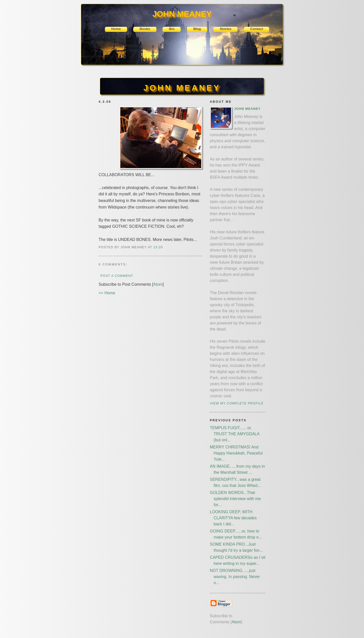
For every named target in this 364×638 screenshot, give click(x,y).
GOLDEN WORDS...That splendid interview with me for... (235, 499)
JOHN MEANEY (182, 88)
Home (116, 29)
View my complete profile (237, 403)
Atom (158, 284)
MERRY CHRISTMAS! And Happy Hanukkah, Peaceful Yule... (236, 453)
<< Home (107, 293)
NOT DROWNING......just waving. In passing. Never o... (235, 577)
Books (145, 29)
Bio (172, 29)
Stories (225, 29)
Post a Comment (117, 276)
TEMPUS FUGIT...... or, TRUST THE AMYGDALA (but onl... (235, 434)
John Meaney (247, 109)
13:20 (158, 247)
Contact (257, 29)
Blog (197, 29)
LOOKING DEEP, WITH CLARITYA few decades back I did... (233, 518)
